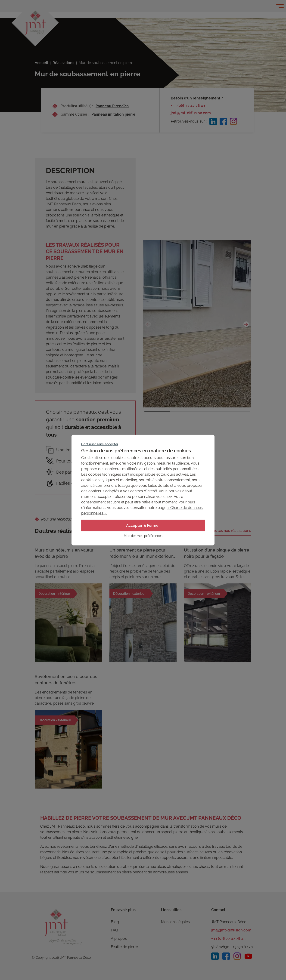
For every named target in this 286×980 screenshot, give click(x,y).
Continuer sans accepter (100, 444)
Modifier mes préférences (143, 536)
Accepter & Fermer (143, 525)
